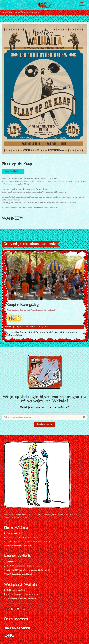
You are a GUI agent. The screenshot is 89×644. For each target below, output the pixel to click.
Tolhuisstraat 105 (15, 590)
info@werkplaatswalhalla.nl (20, 599)
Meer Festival (13, 171)
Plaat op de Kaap (30, 12)
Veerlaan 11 (12, 562)
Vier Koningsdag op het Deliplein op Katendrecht (31, 310)
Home (4, 12)
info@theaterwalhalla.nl (18, 546)
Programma (15, 12)
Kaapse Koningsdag (23, 305)
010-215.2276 (13, 542)
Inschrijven (45, 424)
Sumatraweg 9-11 (15, 534)
